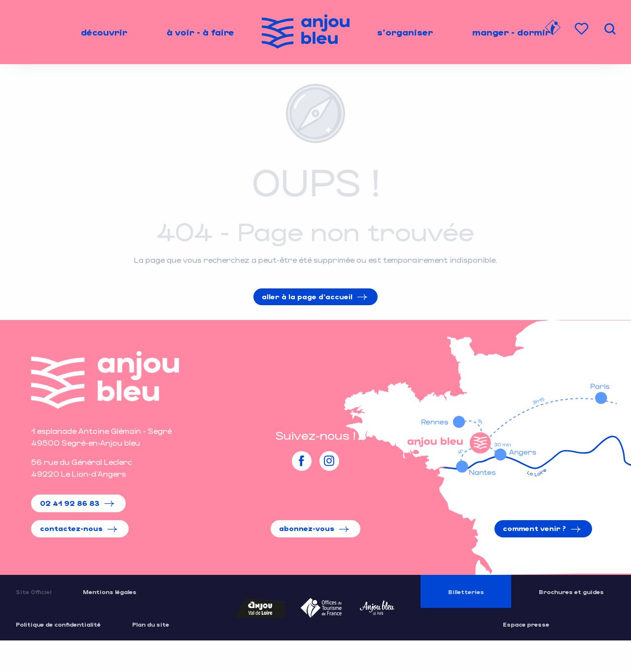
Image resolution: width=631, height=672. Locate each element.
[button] (610, 29)
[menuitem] (104, 32)
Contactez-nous (71, 528)
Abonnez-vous (307, 528)
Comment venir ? (534, 528)
